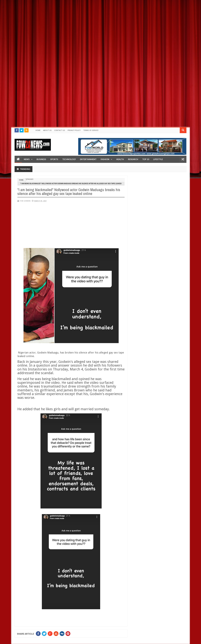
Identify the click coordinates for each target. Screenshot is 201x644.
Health (120, 159)
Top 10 (146, 159)
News (27, 159)
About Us (47, 130)
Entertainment (88, 159)
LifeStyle (158, 159)
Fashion (105, 159)
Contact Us (60, 130)
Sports (54, 159)
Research (133, 159)
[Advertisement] (89, 21)
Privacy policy (74, 130)
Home (38, 130)
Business (41, 159)
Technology (69, 159)
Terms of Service (91, 130)
